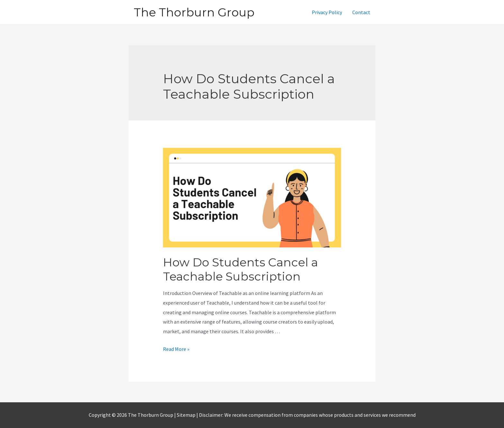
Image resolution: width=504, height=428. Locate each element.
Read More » (176, 349)
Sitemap (187, 415)
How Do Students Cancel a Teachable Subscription (240, 269)
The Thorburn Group (194, 12)
